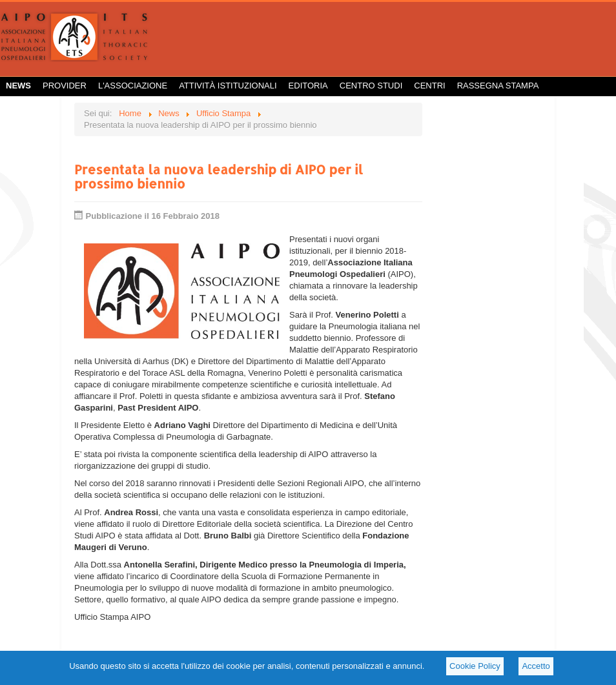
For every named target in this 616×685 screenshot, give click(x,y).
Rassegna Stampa (498, 86)
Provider (65, 86)
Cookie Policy (475, 666)
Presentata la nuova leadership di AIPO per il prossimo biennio (219, 176)
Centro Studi (371, 86)
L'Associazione (133, 86)
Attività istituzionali (228, 86)
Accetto (536, 666)
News (18, 86)
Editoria (308, 86)
